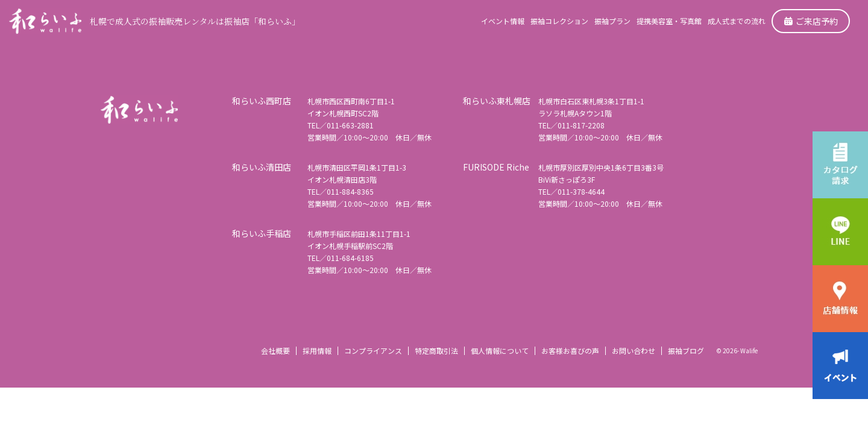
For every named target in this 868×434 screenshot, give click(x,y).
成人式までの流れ (737, 21)
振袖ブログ (686, 351)
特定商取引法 (436, 351)
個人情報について (500, 351)
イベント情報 (503, 21)
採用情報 (317, 351)
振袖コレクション (559, 21)
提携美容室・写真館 (669, 21)
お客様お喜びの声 (570, 351)
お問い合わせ (634, 351)
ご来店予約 (811, 21)
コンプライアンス (373, 351)
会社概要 (275, 351)
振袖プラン (612, 21)
